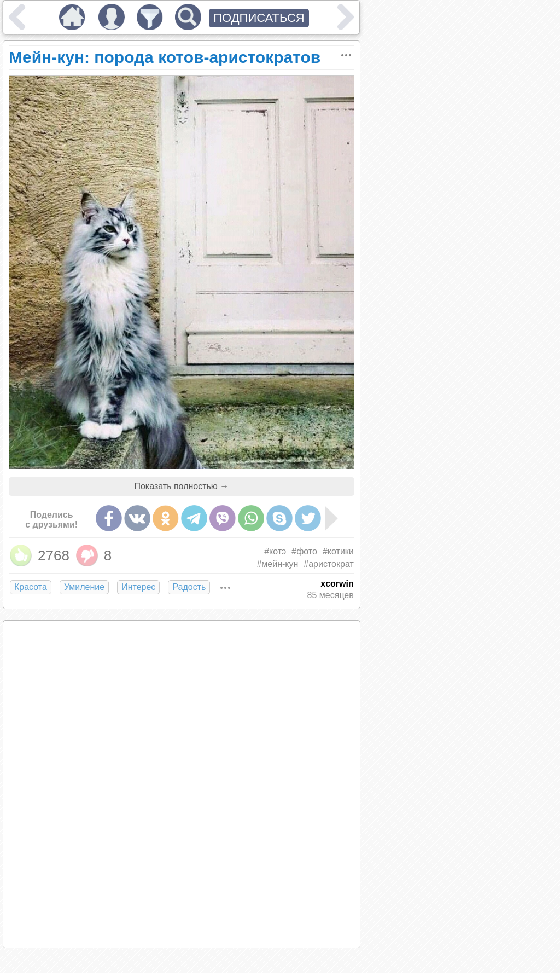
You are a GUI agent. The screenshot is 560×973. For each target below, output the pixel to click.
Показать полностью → (181, 486)
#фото (304, 551)
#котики (338, 551)
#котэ (275, 551)
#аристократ (328, 564)
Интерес (138, 587)
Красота (31, 587)
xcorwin (337, 584)
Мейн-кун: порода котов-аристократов (165, 57)
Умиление (84, 587)
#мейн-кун (277, 564)
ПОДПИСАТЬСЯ (259, 18)
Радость (189, 587)
